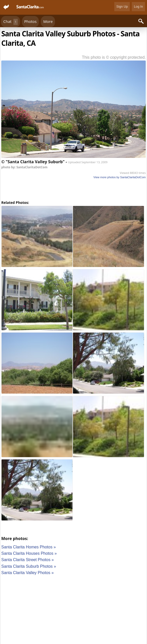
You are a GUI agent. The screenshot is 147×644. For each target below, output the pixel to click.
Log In (138, 6)
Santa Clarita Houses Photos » (29, 553)
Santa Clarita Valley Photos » (27, 573)
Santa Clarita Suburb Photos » (29, 566)
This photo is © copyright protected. (114, 57)
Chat (11, 22)
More (48, 21)
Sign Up (122, 6)
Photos (31, 21)
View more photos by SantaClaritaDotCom (120, 177)
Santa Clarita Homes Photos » (29, 547)
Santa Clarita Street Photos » (27, 560)
